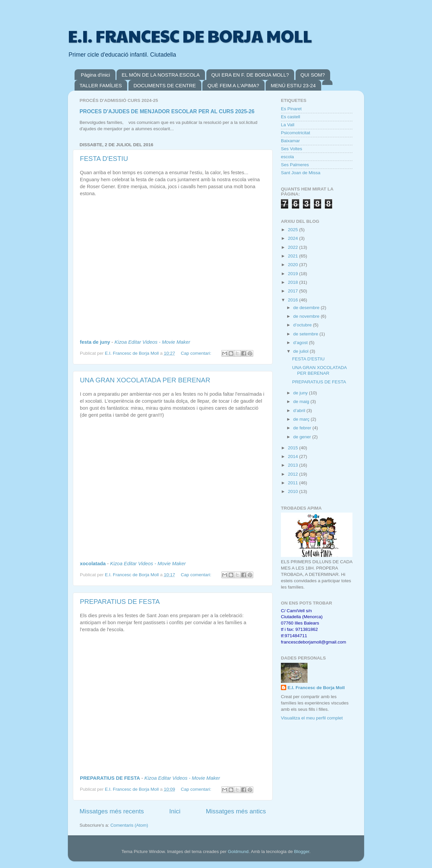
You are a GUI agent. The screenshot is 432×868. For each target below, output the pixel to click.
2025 (294, 230)
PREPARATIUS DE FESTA (120, 602)
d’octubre (303, 325)
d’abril (300, 411)
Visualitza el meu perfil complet (312, 718)
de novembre (307, 316)
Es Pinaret (291, 109)
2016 (294, 300)
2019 (294, 274)
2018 (294, 282)
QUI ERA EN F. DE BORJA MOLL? (250, 75)
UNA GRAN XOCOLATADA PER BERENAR (145, 380)
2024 (294, 238)
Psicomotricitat (296, 133)
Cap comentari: (197, 353)
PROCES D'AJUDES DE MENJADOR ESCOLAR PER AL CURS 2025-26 (167, 111)
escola (287, 157)
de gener (303, 437)
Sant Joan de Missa (301, 173)
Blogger (302, 852)
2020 (294, 265)
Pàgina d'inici (96, 75)
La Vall (288, 125)
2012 (294, 474)
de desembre (307, 308)
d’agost (301, 343)
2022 (294, 247)
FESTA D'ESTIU (104, 159)
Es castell (291, 117)
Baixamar (290, 141)
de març (302, 419)
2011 (294, 483)
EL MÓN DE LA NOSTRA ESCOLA (161, 75)
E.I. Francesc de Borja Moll (316, 688)
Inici (175, 811)
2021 (294, 256)
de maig (302, 402)
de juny (301, 393)
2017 (294, 291)
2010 (294, 491)
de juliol (302, 351)
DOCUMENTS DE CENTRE (165, 85)
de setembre (306, 334)
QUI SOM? (313, 75)
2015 (294, 448)
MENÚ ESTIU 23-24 (293, 85)
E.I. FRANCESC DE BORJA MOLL (190, 36)
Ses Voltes (292, 149)
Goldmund (238, 852)
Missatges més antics (236, 811)
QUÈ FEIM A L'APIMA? (233, 85)
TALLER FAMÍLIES (101, 85)
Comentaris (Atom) (129, 825)
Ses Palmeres (295, 165)
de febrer (303, 428)
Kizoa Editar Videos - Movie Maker (152, 342)
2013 (294, 465)
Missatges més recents (112, 811)
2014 (294, 456)
